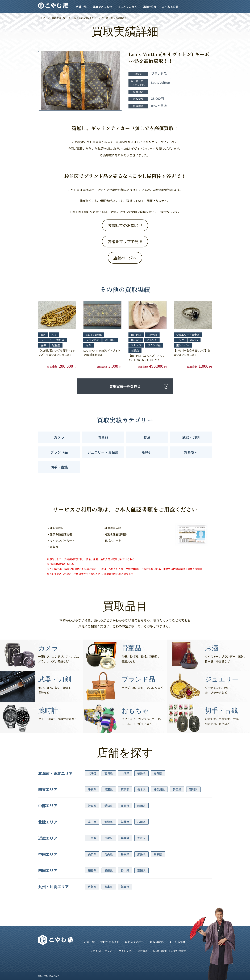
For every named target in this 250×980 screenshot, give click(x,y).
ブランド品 (59, 452)
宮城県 (109, 773)
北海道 (92, 773)
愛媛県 (109, 870)
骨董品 (103, 437)
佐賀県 (92, 887)
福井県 (125, 822)
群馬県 (177, 789)
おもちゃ (191, 452)
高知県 (141, 870)
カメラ (59, 437)
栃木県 (141, 789)
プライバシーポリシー (102, 951)
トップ (42, 18)
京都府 (109, 838)
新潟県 (109, 822)
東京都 (125, 789)
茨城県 (193, 789)
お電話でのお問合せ (125, 225)
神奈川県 (159, 789)
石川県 (141, 822)
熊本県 (109, 887)
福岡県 (125, 887)
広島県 (141, 854)
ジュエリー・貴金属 (103, 452)
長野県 (125, 806)
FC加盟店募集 (159, 951)
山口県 (92, 854)
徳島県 (92, 870)
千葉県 (92, 789)
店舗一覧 (81, 7)
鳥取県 (158, 854)
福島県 (141, 773)
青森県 (158, 773)
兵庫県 (125, 838)
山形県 (125, 773)
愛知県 (109, 806)
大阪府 (141, 838)
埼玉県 (109, 789)
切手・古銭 (59, 467)
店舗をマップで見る (125, 241)
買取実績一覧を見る (125, 386)
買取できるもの (102, 7)
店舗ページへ (125, 258)
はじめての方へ (127, 7)
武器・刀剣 (191, 437)
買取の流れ (149, 7)
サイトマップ (126, 951)
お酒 (147, 437)
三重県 (92, 838)
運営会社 (143, 951)
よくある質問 (170, 7)
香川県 (125, 870)
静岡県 (141, 806)
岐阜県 (92, 806)
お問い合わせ (178, 951)
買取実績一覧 (59, 18)
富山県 (92, 822)
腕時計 (147, 452)
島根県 (125, 854)
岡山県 (109, 854)
